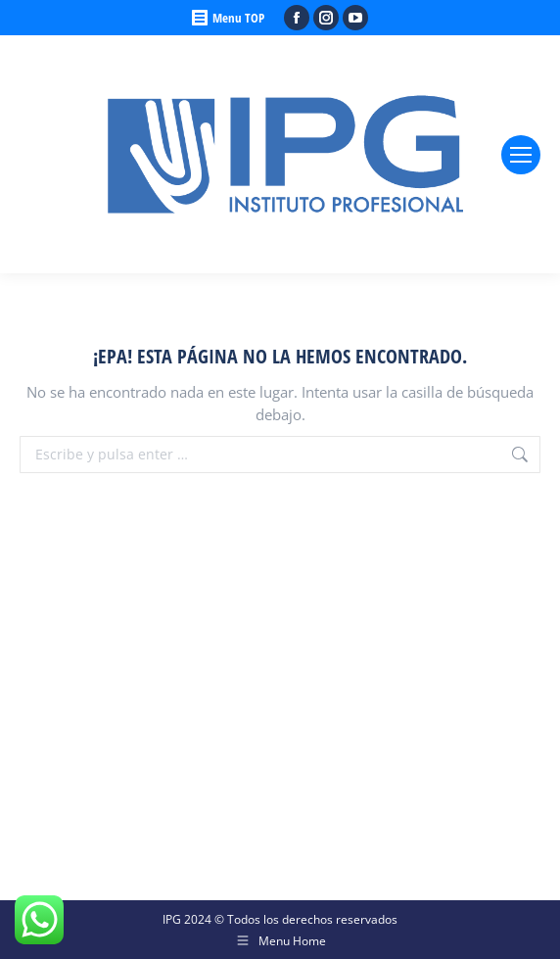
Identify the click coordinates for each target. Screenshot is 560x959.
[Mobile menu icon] (521, 155)
